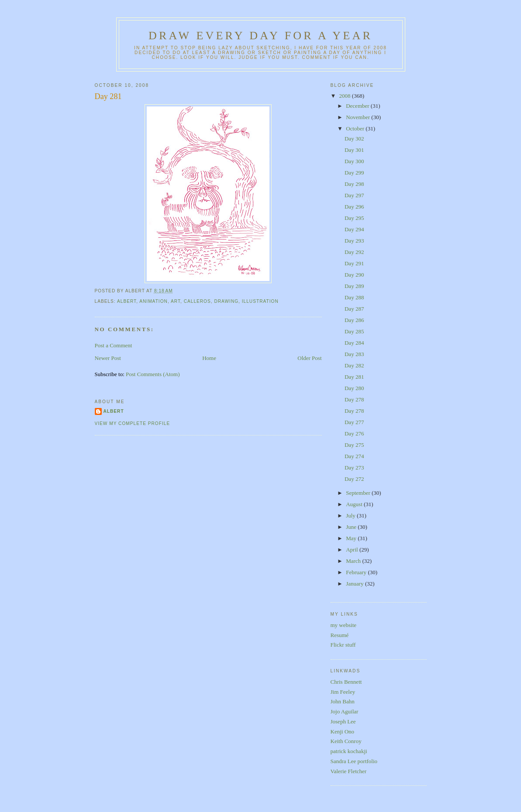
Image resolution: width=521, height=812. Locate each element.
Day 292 (354, 252)
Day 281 (108, 96)
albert (127, 301)
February (357, 572)
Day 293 (354, 241)
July (351, 516)
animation (154, 301)
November (359, 117)
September (359, 493)
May (352, 538)
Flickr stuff (343, 645)
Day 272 (354, 479)
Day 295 (354, 218)
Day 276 (354, 433)
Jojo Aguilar (345, 711)
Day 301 (354, 150)
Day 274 (354, 456)
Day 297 (354, 195)
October (356, 128)
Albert (114, 411)
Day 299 (354, 173)
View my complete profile (133, 423)
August (355, 504)
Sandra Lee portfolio (354, 761)
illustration (260, 301)
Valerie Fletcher (349, 771)
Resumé (340, 635)
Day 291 (354, 263)
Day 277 (354, 422)
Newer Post (108, 358)
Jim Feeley (343, 692)
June (352, 527)
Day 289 (354, 286)
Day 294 (354, 229)
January (355, 584)
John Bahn (343, 701)
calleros (197, 301)
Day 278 (354, 399)
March (354, 561)
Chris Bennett (346, 682)
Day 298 (354, 184)
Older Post (309, 358)
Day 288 (354, 297)
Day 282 (354, 365)
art (176, 301)
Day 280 (354, 388)
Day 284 (354, 343)
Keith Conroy (346, 741)
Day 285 (354, 331)
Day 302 (354, 139)
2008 (346, 96)
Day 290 (354, 275)
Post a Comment (114, 345)
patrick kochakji (349, 751)
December (358, 106)
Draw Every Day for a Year (260, 36)
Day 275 (354, 445)
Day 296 (354, 207)
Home (209, 358)
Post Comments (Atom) (153, 374)
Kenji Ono (343, 731)
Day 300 (354, 161)
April (353, 550)
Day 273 (354, 468)
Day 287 (354, 309)
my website (344, 625)
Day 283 (354, 354)
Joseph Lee (343, 721)
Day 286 (354, 320)
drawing (226, 301)
